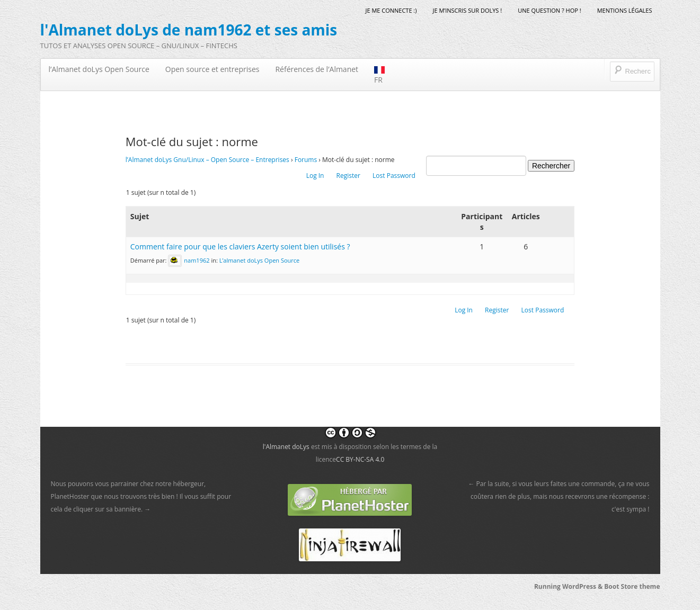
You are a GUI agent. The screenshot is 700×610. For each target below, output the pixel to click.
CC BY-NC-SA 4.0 (360, 459)
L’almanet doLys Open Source (260, 260)
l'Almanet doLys (286, 447)
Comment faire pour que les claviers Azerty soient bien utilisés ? (240, 246)
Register (348, 176)
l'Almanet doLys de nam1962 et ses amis (189, 30)
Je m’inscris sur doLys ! (468, 10)
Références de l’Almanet (317, 69)
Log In (315, 176)
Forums (306, 160)
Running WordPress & (569, 586)
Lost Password (394, 176)
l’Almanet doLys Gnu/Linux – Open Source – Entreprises (207, 160)
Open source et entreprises (212, 69)
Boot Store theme (632, 586)
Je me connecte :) (391, 10)
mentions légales (625, 10)
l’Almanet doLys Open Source (99, 69)
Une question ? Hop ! (549, 10)
